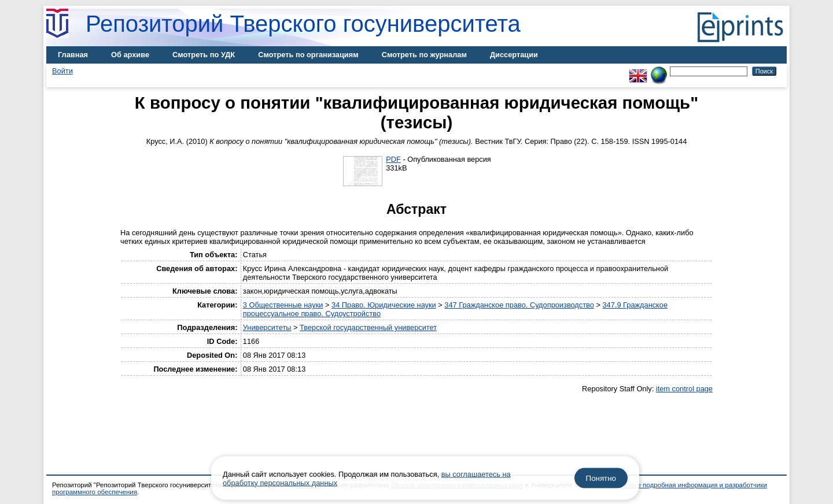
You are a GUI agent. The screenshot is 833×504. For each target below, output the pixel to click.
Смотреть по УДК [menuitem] (204, 55)
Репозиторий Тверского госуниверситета (303, 24)
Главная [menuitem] (73, 55)
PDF (393, 159)
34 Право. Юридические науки (384, 305)
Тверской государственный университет (368, 327)
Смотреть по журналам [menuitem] (424, 55)
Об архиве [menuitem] (130, 55)
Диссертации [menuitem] (514, 55)
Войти (62, 71)
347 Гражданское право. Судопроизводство (519, 305)
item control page (684, 389)
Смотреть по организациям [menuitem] (308, 55)
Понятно (601, 478)
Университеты (267, 327)
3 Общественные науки (283, 305)
